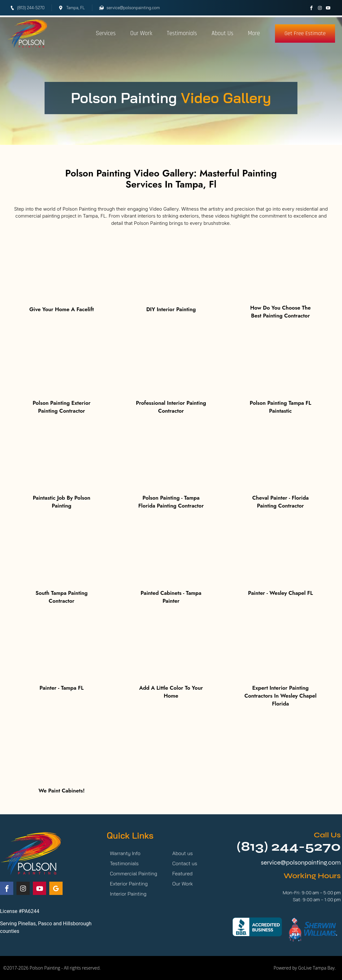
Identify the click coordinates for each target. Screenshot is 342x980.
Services (106, 33)
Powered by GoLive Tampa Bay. (305, 968)
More (254, 33)
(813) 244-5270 (289, 846)
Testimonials (182, 33)
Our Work (141, 33)
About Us (222, 33)
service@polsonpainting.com (301, 863)
